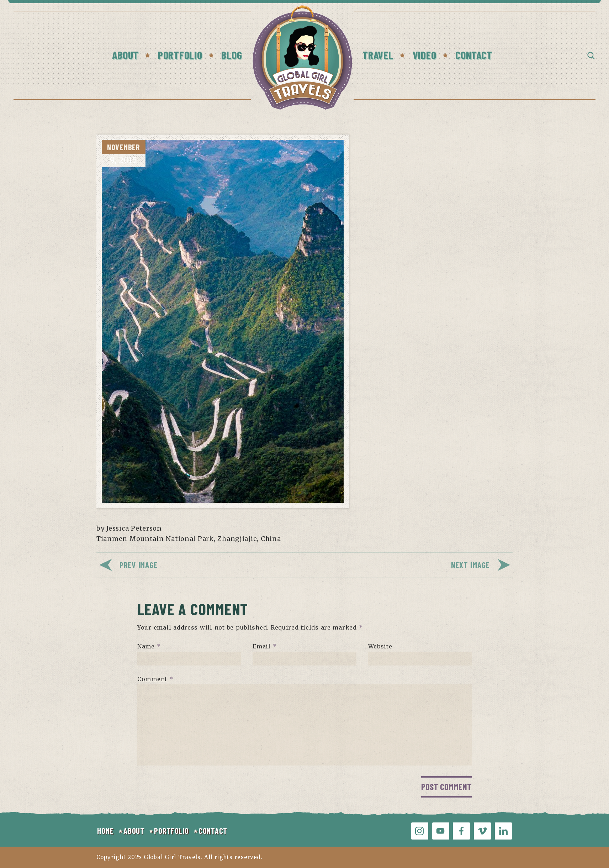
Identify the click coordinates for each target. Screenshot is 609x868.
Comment (155, 679)
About (125, 55)
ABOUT (134, 831)
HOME (105, 831)
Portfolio (180, 55)
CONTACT (213, 831)
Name (149, 646)
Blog (232, 55)
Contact (474, 55)
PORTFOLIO (171, 831)
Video (425, 55)
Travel (378, 55)
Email (264, 646)
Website (380, 646)
